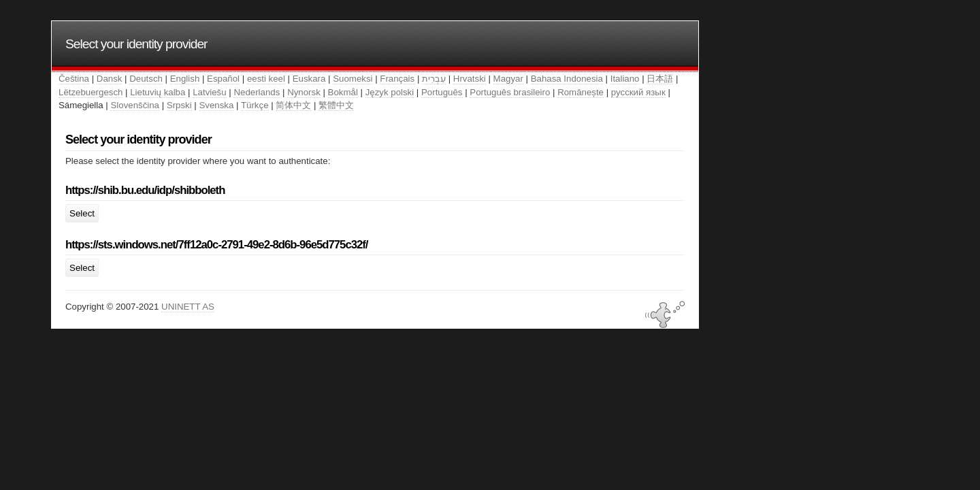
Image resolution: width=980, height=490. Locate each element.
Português (442, 92)
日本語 (660, 79)
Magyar (508, 79)
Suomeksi (353, 79)
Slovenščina (135, 105)
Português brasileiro (510, 92)
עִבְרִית (434, 79)
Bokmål (343, 92)
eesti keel (266, 79)
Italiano (625, 79)
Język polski (390, 92)
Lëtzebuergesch (91, 92)
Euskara (309, 79)
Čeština (74, 79)
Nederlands (257, 92)
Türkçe (255, 105)
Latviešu (209, 92)
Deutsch (146, 79)
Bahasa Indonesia (567, 79)
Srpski (179, 105)
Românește (581, 92)
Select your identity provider (136, 44)
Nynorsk (304, 92)
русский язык (638, 92)
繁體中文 (336, 105)
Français (397, 79)
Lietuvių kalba (158, 92)
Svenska (217, 105)
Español (223, 79)
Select (82, 213)
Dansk (110, 79)
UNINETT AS (188, 307)
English (185, 79)
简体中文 (293, 105)
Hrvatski (470, 79)
